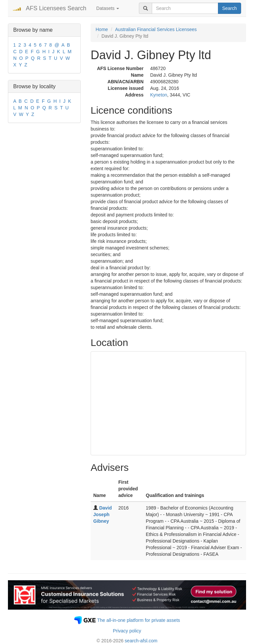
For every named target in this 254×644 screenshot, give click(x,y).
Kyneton (159, 95)
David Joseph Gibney (103, 514)
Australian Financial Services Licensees (156, 29)
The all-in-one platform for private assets (139, 620)
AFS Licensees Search (56, 8)
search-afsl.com (141, 641)
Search (230, 8)
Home (102, 29)
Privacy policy (127, 631)
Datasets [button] (108, 8)
